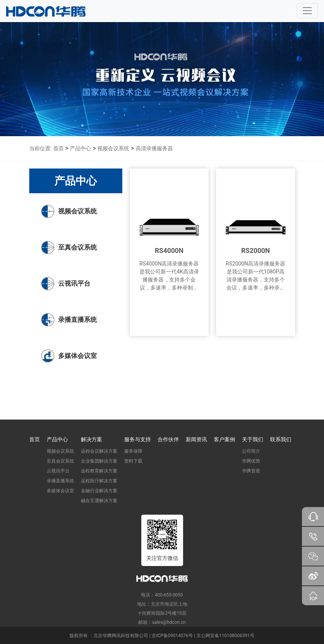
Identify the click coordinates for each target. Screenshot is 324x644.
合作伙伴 (168, 439)
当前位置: (40, 148)
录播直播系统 (60, 481)
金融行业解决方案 (99, 491)
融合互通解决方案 (99, 501)
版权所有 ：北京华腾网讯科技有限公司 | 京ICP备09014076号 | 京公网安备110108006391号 (162, 636)
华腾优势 (251, 461)
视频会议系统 (113, 148)
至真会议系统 (60, 461)
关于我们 (253, 439)
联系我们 (281, 439)
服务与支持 (138, 439)
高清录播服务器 (154, 148)
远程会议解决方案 (99, 451)
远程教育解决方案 (99, 471)
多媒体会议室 (60, 491)
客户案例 (224, 439)
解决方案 (92, 439)
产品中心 (81, 148)
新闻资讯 (196, 439)
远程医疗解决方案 (99, 481)
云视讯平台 (58, 471)
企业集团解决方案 (99, 461)
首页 (58, 148)
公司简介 (251, 451)
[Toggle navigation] (307, 11)
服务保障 (133, 451)
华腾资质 (251, 471)
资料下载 (133, 461)
